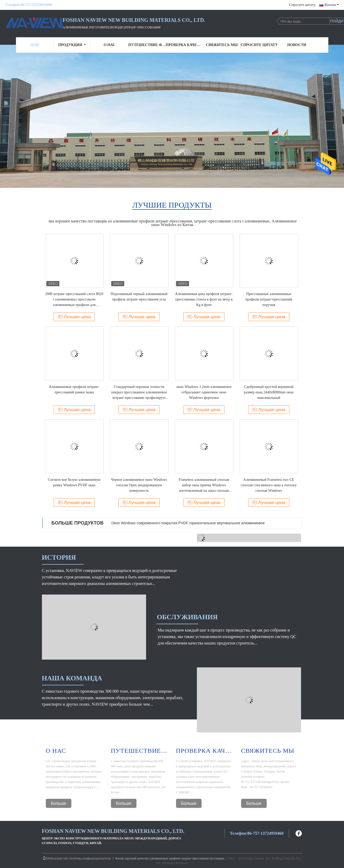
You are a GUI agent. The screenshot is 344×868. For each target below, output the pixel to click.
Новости (297, 45)
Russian (332, 5)
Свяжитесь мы (222, 45)
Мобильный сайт (56, 858)
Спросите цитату (302, 5)
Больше (59, 803)
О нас (110, 45)
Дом (35, 45)
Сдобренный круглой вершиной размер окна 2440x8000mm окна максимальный (269, 392)
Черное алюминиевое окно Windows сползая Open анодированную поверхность (139, 485)
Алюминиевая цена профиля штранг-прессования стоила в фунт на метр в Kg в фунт (204, 299)
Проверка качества (185, 45)
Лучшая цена (74, 317)
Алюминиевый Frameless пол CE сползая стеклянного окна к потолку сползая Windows (269, 485)
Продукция (72, 45)
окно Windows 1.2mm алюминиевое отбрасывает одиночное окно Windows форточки (204, 392)
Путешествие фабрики (147, 45)
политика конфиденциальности (90, 858)
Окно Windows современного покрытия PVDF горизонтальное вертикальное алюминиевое (188, 523)
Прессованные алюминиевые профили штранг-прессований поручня (269, 299)
